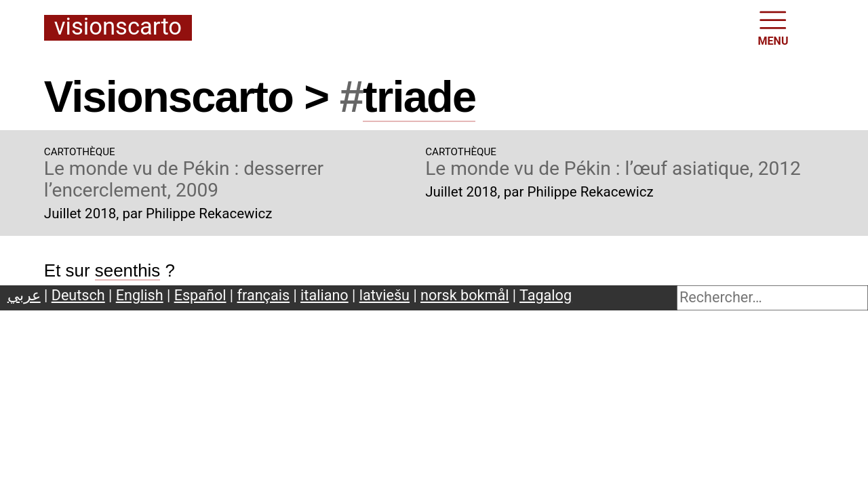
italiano (324, 295)
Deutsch (78, 295)
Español (200, 295)
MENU (773, 27)
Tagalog (546, 295)
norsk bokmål (465, 295)
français (264, 295)
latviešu (384, 295)
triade (419, 97)
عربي (24, 295)
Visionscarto (118, 27)
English (140, 295)
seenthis (128, 270)
